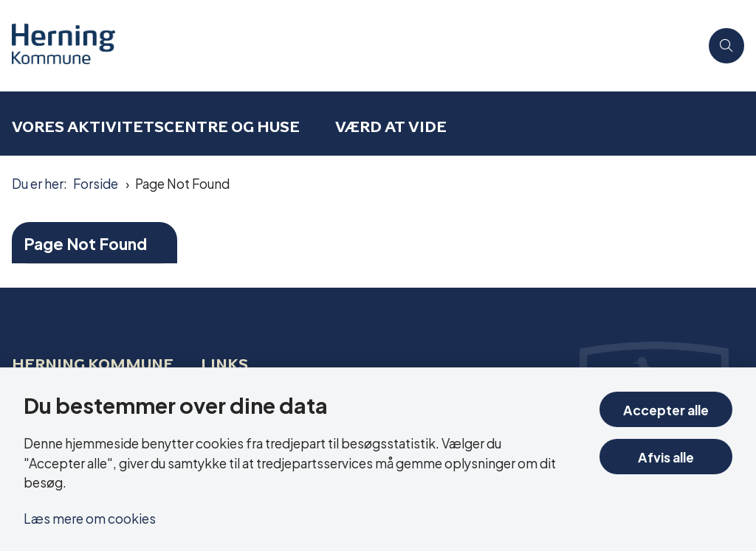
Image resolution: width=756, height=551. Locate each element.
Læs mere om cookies (90, 517)
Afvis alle (666, 456)
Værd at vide (391, 127)
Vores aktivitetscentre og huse (156, 127)
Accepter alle (666, 409)
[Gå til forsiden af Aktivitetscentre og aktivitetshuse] (350, 46)
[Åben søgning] (726, 46)
